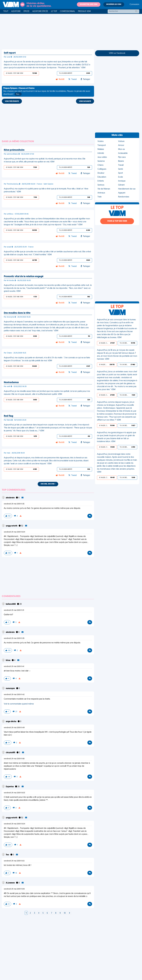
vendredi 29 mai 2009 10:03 (14, 793)
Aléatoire (16, 11)
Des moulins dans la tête (17, 313)
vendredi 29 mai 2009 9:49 (14, 728)
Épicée (27, 11)
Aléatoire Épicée (40, 11)
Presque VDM (84, 11)
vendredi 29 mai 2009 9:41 (14, 667)
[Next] (69, 913)
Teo (8, 855)
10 (65, 913)
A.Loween (10, 883)
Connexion (134, 4)
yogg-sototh (12, 526)
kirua (8, 660)
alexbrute (10, 498)
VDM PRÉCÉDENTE (12, 101)
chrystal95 (11, 753)
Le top (54, 11)
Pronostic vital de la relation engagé (24, 277)
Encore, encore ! (48, 484)
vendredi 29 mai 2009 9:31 (14, 610)
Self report (10, 53)
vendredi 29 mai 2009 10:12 (14, 861)
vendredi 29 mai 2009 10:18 (14, 889)
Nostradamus (11, 383)
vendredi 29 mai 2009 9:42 (14, 695)
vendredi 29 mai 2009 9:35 (14, 504)
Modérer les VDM (114, 4)
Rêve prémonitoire (14, 150)
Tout (6, 11)
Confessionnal (67, 11)
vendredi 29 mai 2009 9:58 (14, 759)
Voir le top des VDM (117, 221)
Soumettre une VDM (89, 4)
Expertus (10, 787)
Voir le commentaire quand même (19, 704)
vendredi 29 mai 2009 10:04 (14, 532)
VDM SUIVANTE (85, 101)
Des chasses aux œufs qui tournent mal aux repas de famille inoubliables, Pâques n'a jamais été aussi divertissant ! (47, 92)
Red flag (8, 416)
